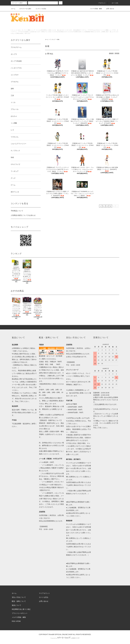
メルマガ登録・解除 (95, 9)
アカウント (101, 3)
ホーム (13, 9)
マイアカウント (44, 593)
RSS (13, 621)
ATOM (18, 621)
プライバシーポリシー (20, 613)
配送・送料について (19, 601)
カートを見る (44, 597)
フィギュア (53, 39)
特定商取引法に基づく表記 (21, 609)
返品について (16, 605)
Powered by (65, 638)
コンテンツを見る (40, 9)
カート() (114, 3)
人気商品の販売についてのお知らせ (23, 215)
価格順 (111, 53)
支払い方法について (19, 597)
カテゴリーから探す (24, 9)
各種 (58, 39)
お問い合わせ (109, 9)
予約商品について (17, 211)
